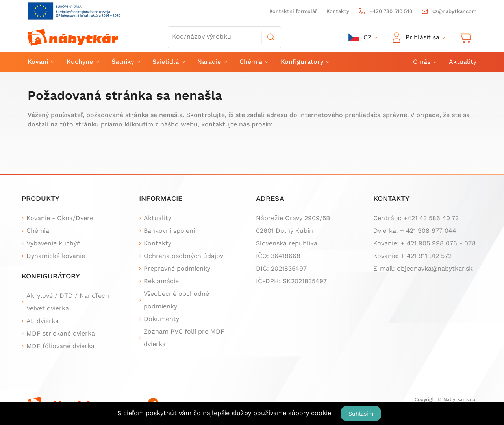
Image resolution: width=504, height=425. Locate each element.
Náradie (212, 62)
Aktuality (463, 62)
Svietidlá (168, 62)
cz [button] (360, 37)
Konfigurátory (305, 62)
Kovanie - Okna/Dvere (60, 218)
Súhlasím (361, 414)
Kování (40, 62)
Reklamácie (161, 281)
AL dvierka (43, 321)
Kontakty (338, 11)
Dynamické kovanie (56, 256)
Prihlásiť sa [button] (416, 37)
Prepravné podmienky (177, 268)
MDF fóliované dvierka (60, 346)
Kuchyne (82, 62)
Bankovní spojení (169, 231)
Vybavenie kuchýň (54, 243)
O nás (424, 62)
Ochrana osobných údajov (183, 256)
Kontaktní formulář (293, 11)
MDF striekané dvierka (61, 333)
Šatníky (125, 62)
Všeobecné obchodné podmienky (176, 300)
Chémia (253, 62)
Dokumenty (161, 319)
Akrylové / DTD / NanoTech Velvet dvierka (68, 302)
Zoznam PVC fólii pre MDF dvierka (184, 338)
